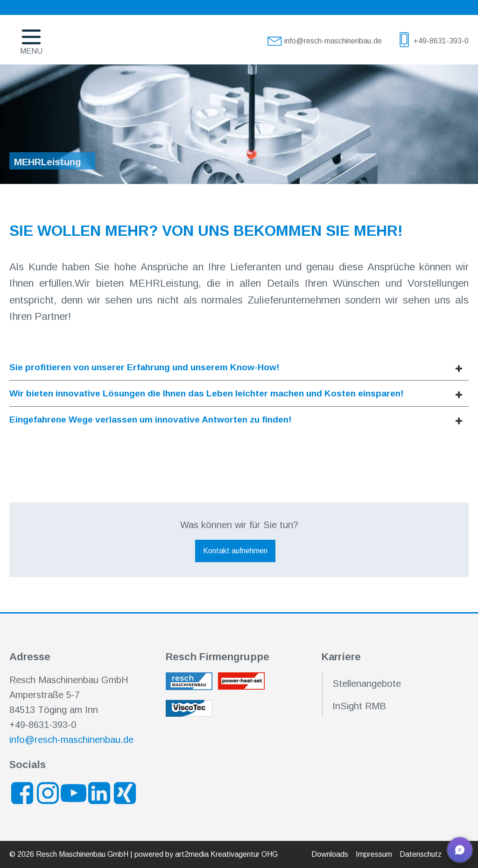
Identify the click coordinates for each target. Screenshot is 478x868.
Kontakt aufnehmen (235, 551)
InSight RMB (359, 706)
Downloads (330, 854)
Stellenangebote (367, 684)
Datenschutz (421, 854)
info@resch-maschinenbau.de (71, 740)
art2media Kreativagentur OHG (226, 854)
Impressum (374, 854)
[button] (460, 850)
